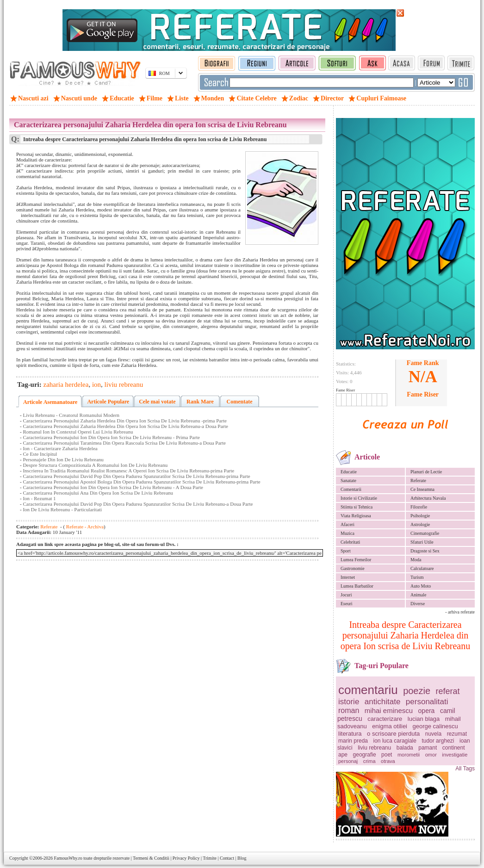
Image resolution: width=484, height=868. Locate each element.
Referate (418, 480)
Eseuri (347, 604)
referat (448, 691)
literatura (350, 734)
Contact (227, 858)
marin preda (353, 741)
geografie (365, 755)
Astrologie (420, 524)
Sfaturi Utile (422, 542)
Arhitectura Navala (428, 498)
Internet (348, 577)
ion (96, 384)
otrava (388, 761)
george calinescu (435, 726)
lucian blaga (424, 719)
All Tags (465, 769)
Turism (417, 577)
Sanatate (348, 480)
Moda (416, 560)
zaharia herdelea (66, 384)
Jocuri (346, 595)
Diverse (418, 604)
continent (454, 748)
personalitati (427, 702)
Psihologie (420, 516)
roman (349, 710)
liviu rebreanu (374, 748)
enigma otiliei (390, 726)
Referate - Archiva (84, 527)
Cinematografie (425, 533)
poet (387, 755)
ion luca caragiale (395, 741)
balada (405, 748)
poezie (417, 691)
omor (431, 755)
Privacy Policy (186, 858)
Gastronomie (353, 568)
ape (343, 755)
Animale (418, 595)
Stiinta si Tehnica (357, 507)
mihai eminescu (389, 710)
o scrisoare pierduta (393, 734)
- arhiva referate (460, 612)
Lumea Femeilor (356, 560)
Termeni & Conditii (151, 858)
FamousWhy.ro (68, 858)
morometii (409, 755)
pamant (428, 748)
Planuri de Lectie (426, 472)
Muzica (347, 533)
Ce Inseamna (422, 489)
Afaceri (347, 524)
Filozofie (419, 507)
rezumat (457, 734)
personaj (348, 761)
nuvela (433, 734)
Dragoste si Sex (425, 551)
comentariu (368, 690)
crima (369, 761)
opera (427, 711)
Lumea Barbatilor (357, 586)
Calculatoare (422, 568)
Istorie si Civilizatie (359, 498)
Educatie (349, 472)
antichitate (383, 702)
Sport (346, 551)
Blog (242, 858)
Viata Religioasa (356, 516)
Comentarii (351, 489)
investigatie (455, 755)
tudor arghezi (438, 741)
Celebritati (350, 542)
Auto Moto (421, 586)
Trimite (210, 858)
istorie (349, 702)
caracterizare (385, 719)
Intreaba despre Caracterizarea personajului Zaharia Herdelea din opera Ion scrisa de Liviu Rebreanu (405, 635)
